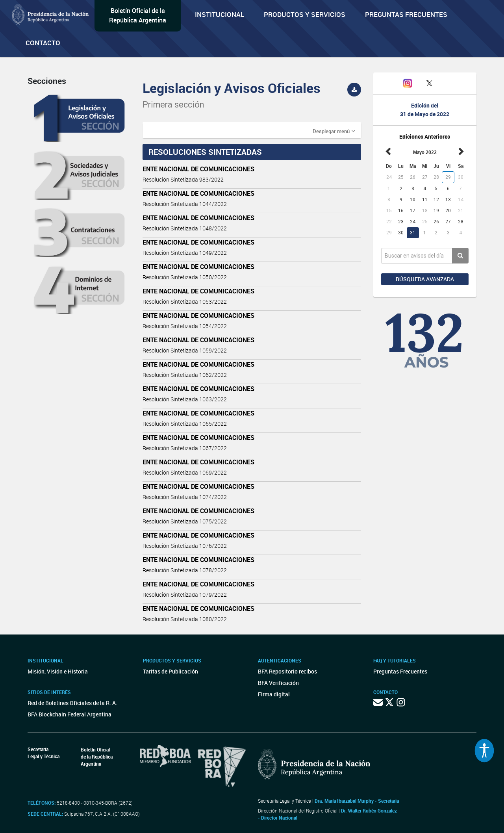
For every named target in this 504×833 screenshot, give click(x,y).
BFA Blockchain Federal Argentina (69, 714)
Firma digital (274, 694)
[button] (334, 131)
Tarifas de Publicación (170, 671)
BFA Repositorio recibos (287, 671)
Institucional (220, 14)
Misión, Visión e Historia (58, 671)
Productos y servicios (305, 14)
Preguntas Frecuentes (406, 14)
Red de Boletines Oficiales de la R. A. (72, 703)
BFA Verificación (278, 683)
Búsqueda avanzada (425, 279)
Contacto (43, 43)
